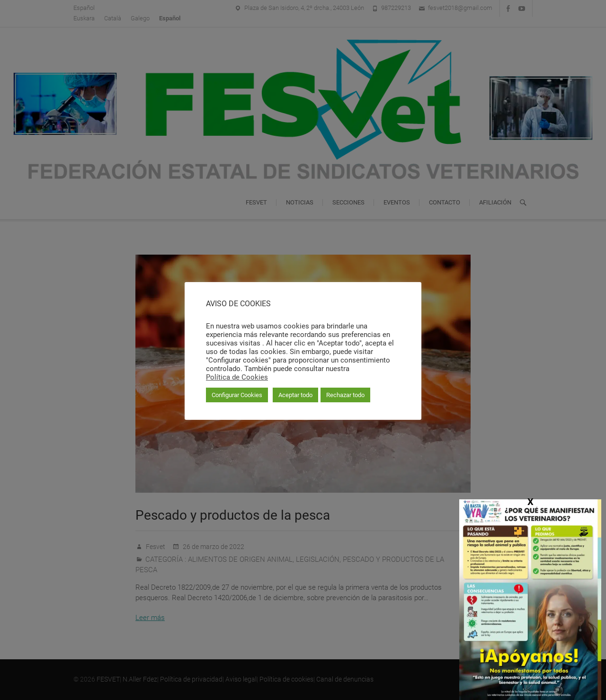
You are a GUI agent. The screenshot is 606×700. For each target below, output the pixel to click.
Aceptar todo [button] (295, 395)
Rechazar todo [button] (345, 395)
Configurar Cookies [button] (237, 395)
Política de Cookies (237, 377)
